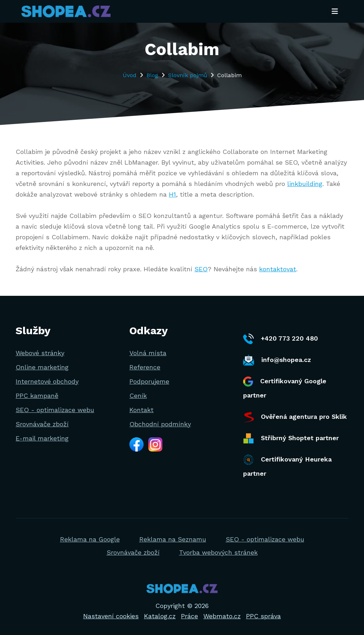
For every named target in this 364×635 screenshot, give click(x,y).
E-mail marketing (42, 438)
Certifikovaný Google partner (285, 388)
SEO (201, 269)
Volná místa (148, 353)
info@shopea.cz (277, 360)
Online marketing (42, 367)
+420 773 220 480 (280, 339)
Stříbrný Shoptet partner (291, 438)
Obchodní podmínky (160, 424)
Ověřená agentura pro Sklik (295, 417)
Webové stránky (40, 353)
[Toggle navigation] (335, 12)
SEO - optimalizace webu (55, 410)
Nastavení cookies (111, 616)
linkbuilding (305, 184)
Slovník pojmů (188, 75)
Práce (189, 616)
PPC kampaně (37, 396)
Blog (152, 75)
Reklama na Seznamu (173, 539)
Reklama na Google (90, 539)
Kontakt (141, 410)
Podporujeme (149, 381)
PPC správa (263, 616)
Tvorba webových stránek (218, 552)
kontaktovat (278, 269)
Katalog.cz (160, 616)
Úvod (130, 75)
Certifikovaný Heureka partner (287, 466)
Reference (145, 367)
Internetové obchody (47, 381)
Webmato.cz (222, 616)
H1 (172, 194)
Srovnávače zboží (42, 424)
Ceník (138, 396)
